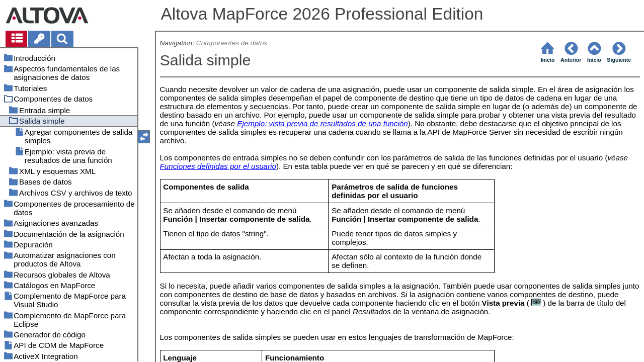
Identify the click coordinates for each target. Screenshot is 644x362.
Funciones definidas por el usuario (218, 166)
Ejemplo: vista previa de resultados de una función (322, 123)
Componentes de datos (232, 43)
